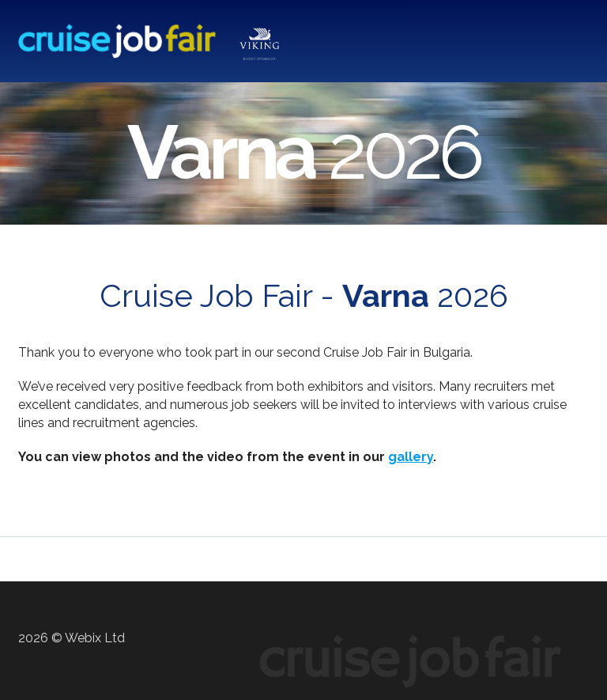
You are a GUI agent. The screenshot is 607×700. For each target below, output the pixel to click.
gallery (411, 457)
